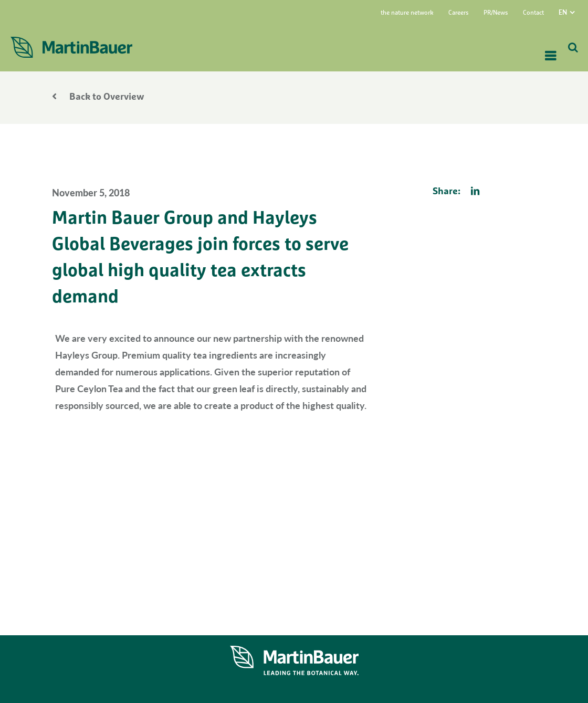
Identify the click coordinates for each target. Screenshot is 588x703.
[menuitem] (573, 12)
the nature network (407, 13)
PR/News (496, 13)
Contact (533, 13)
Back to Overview (98, 97)
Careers (459, 13)
